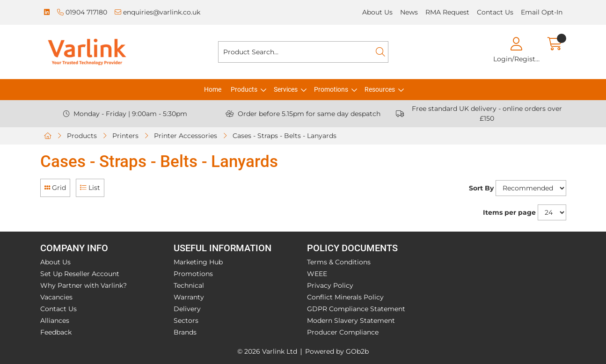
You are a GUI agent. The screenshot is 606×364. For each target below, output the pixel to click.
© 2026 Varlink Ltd (267, 351)
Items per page (509, 212)
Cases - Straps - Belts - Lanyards (285, 136)
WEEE (317, 274)
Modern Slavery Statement (351, 320)
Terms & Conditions (339, 262)
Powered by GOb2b (337, 351)
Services (286, 89)
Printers (125, 136)
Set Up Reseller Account (80, 274)
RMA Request (447, 12)
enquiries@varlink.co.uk (157, 12)
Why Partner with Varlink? (84, 285)
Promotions (331, 89)
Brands (185, 332)
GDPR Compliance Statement (356, 309)
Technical (189, 285)
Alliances (55, 320)
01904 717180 (82, 12)
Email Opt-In (542, 12)
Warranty (189, 297)
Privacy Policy (330, 285)
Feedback (56, 332)
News (409, 12)
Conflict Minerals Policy (345, 297)
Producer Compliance (343, 332)
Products (244, 89)
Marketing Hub (198, 262)
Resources (380, 89)
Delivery (187, 309)
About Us (377, 12)
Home (213, 89)
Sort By (481, 188)
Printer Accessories (186, 136)
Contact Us (495, 12)
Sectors (186, 320)
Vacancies (56, 297)
